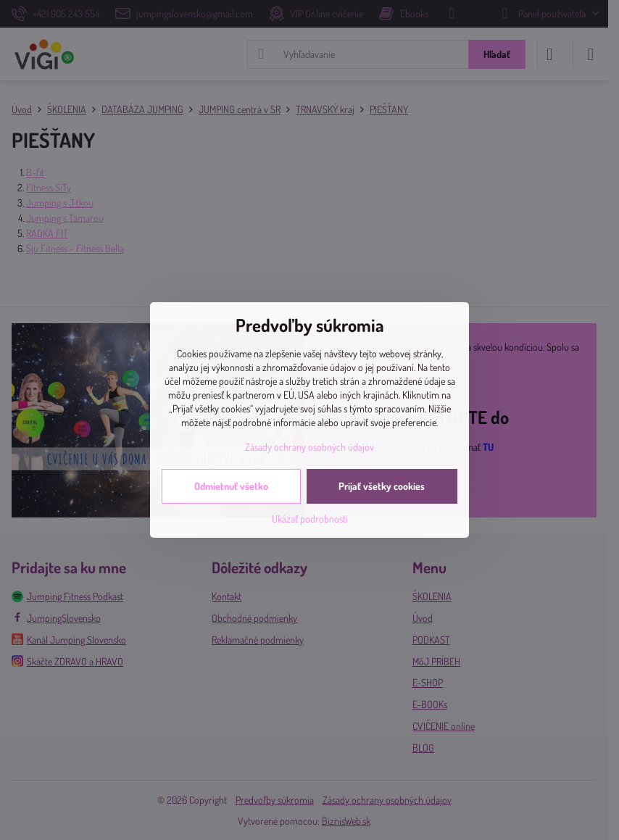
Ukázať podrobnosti (310, 519)
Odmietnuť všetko (231, 486)
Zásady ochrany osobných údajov (309, 447)
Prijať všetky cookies (382, 486)
